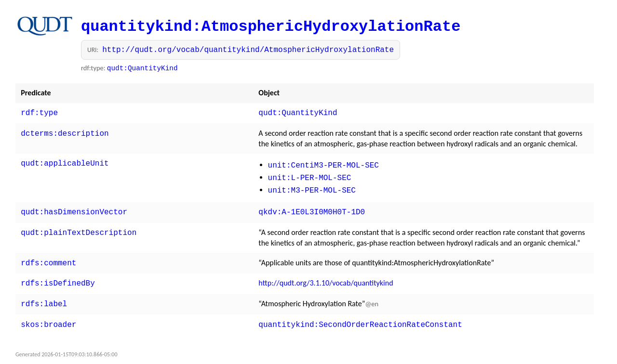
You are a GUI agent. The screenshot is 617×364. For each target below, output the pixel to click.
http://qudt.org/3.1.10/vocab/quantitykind (326, 276)
